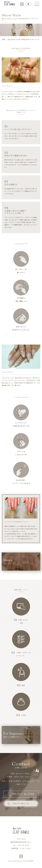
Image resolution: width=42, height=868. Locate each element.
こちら (29, 781)
